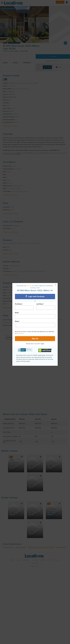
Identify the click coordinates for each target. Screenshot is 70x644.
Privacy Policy (20, 333)
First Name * (19, 304)
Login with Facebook (35, 296)
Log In (42, 344)
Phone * (17, 321)
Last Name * (40, 304)
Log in (29, 286)
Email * (17, 313)
